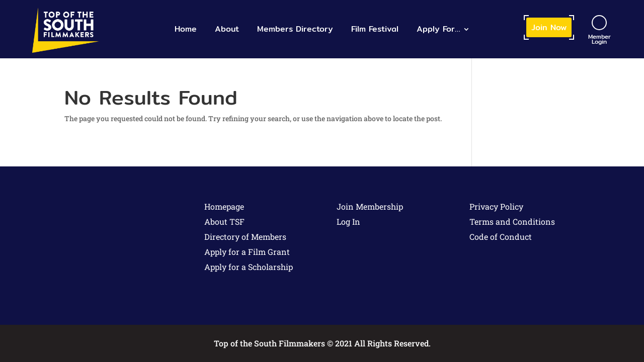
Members (295, 29)
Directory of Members (245, 237)
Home (186, 29)
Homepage (224, 206)
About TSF (224, 221)
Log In (348, 221)
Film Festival (375, 29)
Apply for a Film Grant (247, 252)
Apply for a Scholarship (249, 267)
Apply (438, 29)
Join (549, 27)
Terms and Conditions (512, 221)
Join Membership (370, 206)
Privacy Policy (496, 206)
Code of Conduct (501, 237)
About (227, 29)
